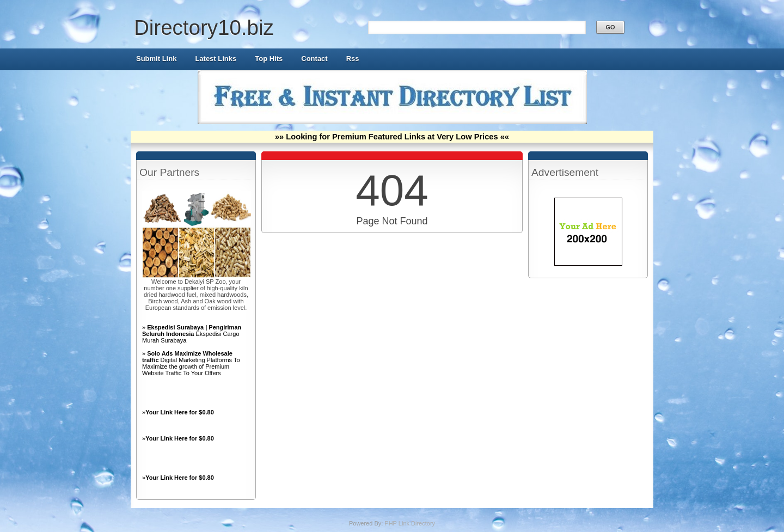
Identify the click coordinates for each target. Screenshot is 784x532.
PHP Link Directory (410, 523)
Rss (353, 59)
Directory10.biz (204, 27)
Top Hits (269, 59)
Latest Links (216, 59)
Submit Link (156, 59)
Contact (314, 59)
